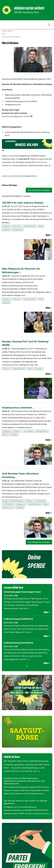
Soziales (6, 230)
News (41, 226)
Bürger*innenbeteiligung (13, 501)
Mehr (48, 235)
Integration (21, 504)
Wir (4, 34)
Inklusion (17, 226)
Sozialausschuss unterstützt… (18, 408)
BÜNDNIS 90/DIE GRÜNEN (29, 8)
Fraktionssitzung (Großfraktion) (18, 619)
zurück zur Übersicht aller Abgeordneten (19, 176)
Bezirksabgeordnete (11, 37)
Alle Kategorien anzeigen (39, 190)
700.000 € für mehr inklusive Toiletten (23, 203)
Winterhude (17, 230)
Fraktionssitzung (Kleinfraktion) (19, 643)
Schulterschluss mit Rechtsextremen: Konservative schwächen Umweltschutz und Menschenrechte (24, 781)
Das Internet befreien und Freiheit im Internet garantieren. (25, 802)
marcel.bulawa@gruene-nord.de (16, 116)
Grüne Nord (7, 31)
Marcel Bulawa (30, 226)
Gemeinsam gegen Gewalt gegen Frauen (22, 592)
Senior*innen (8, 508)
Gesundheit (28, 431)
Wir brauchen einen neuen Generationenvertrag (26, 761)
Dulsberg (7, 431)
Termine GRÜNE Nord (13, 588)
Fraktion (6, 226)
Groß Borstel (8, 504)
